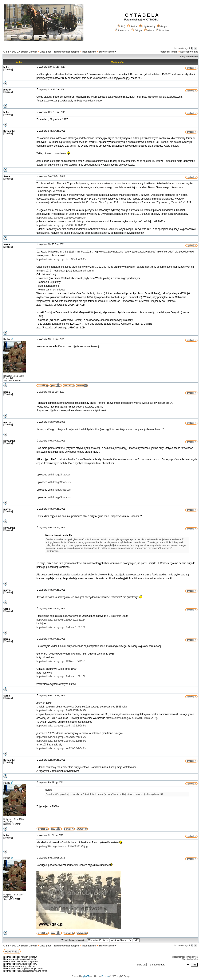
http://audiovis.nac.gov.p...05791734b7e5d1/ (131, 718)
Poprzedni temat (168, 52)
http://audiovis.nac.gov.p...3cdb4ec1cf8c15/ (61, 620)
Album (149, 30)
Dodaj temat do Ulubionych (185, 957)
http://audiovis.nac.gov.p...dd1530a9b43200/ (61, 259)
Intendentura (89, 52)
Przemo (105, 976)
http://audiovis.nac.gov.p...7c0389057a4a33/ (61, 710)
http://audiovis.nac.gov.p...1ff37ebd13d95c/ (60, 661)
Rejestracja (122, 30)
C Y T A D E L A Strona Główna (20, 52)
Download (163, 30)
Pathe (7, 339)
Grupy (162, 26)
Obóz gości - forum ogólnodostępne (60, 52)
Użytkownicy (147, 26)
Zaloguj (137, 30)
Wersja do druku (190, 959)
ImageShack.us (62, 475)
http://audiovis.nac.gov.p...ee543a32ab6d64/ (61, 726)
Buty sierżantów (107, 52)
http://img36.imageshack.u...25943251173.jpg (62, 846)
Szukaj (132, 26)
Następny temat (189, 52)
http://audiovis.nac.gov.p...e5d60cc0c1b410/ (61, 218)
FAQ (121, 26)
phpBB (86, 976)
